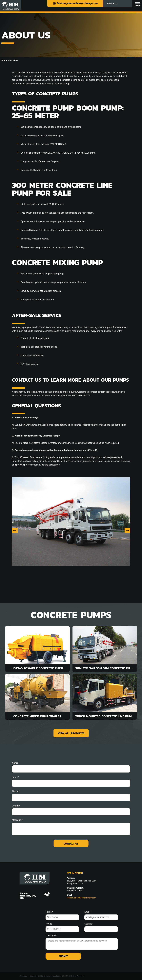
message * (17, 820)
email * (16, 777)
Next (127, 530)
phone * (16, 791)
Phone (49, 924)
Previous (15, 530)
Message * (51, 936)
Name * (16, 763)
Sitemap (23, 976)
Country (16, 806)
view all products (71, 733)
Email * (88, 912)
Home (4, 60)
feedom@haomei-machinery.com (75, 3)
